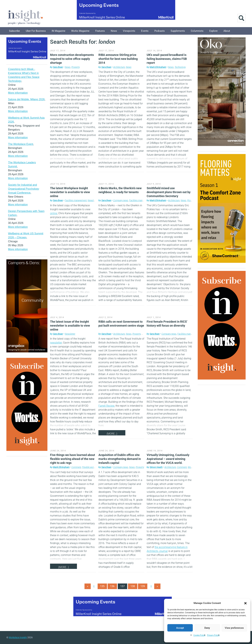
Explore (213, 31)
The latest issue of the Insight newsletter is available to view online (70, 326)
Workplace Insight (18, 637)
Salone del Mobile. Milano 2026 (26, 99)
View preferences (234, 628)
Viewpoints (129, 31)
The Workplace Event (21, 144)
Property (76, 67)
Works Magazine (80, 31)
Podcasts (160, 31)
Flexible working (90, 467)
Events (145, 31)
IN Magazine (58, 31)
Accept (180, 628)
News (114, 31)
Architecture (119, 67)
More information (18, 93)
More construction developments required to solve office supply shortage (72, 59)
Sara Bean (58, 67)
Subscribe (14, 31)
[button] (245, 603)
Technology (180, 67)
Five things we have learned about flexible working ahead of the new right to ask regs (73, 459)
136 (112, 586)
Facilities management (76, 200)
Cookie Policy (199, 635)
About (227, 31)
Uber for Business (36, 31)
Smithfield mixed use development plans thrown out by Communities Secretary (169, 192)
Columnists (197, 31)
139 (143, 586)
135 (102, 586)
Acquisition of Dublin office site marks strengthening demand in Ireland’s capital (120, 459)
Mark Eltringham (158, 67)
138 (133, 586)
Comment (76, 467)
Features (100, 31)
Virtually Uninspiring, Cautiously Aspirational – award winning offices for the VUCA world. (168, 459)
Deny (207, 628)
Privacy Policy (213, 635)
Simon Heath (156, 467)
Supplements (178, 31)
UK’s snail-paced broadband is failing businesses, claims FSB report (167, 59)
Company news (121, 200)
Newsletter (93, 200)
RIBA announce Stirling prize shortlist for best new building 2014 (118, 59)
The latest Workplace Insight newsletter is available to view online (70, 192)
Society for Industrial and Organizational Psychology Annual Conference (24, 189)
